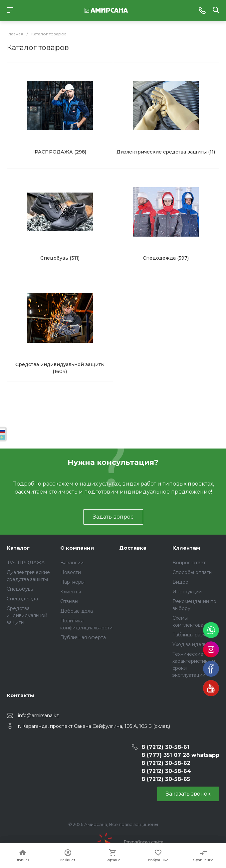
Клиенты (71, 592)
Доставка (133, 548)
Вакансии (72, 563)
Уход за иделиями (194, 644)
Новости (71, 572)
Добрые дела (77, 611)
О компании (77, 548)
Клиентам (186, 548)
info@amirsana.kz (38, 715)
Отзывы (69, 601)
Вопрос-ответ (189, 563)
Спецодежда (22, 599)
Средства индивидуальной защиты (27, 615)
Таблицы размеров (195, 635)
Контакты (20, 695)
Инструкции (187, 592)
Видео (180, 582)
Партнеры (72, 582)
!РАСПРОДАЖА (26, 563)
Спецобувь (20, 589)
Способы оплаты (192, 572)
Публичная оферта (83, 637)
